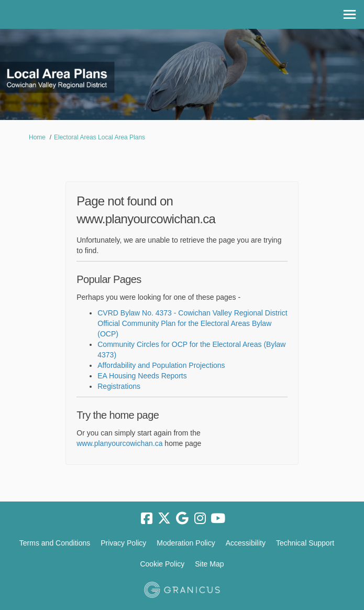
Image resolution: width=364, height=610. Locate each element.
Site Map (209, 564)
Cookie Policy (162, 564)
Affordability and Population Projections (161, 365)
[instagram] (200, 519)
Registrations (119, 386)
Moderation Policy (186, 543)
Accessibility (246, 543)
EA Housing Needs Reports (142, 376)
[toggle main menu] (350, 14)
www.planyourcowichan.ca (119, 443)
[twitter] (164, 519)
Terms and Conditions (55, 543)
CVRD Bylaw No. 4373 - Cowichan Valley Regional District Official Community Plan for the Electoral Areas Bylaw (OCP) (192, 323)
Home (37, 137)
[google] (182, 519)
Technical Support (305, 543)
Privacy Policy (123, 543)
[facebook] (147, 519)
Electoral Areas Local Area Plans (100, 137)
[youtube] (218, 519)
